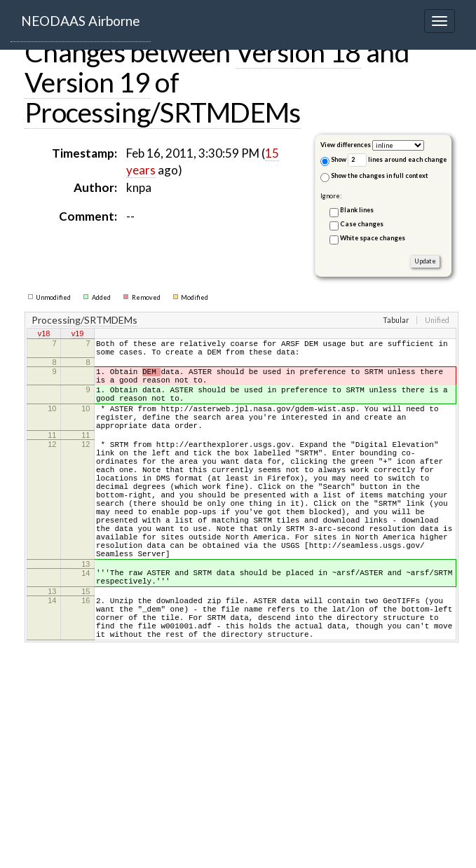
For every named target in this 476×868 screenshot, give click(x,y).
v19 (78, 335)
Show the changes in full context (374, 177)
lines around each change (397, 160)
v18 (44, 335)
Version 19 (87, 82)
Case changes (362, 224)
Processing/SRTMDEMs (163, 112)
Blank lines (357, 210)
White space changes (373, 238)
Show (333, 161)
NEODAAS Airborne (81, 21)
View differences (346, 145)
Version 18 (298, 52)
